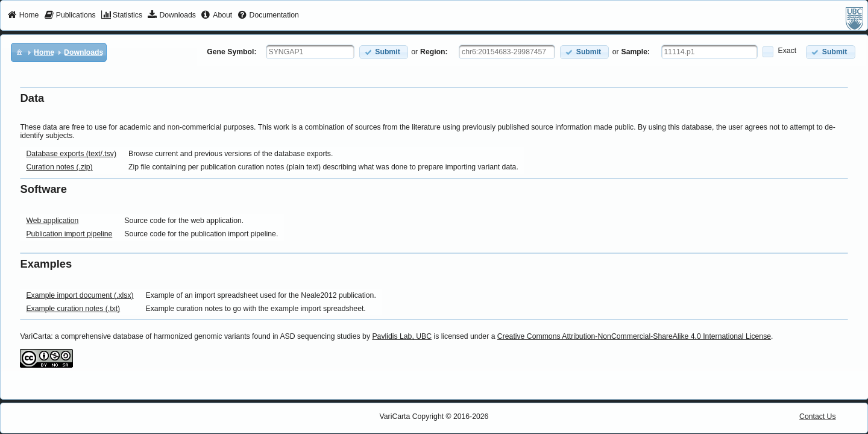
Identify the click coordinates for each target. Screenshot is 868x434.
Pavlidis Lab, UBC (402, 336)
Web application (52, 221)
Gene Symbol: (231, 52)
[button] (384, 52)
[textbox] (310, 52)
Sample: (636, 52)
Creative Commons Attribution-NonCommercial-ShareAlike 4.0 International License (634, 336)
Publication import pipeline (69, 234)
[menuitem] (23, 16)
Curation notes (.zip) (59, 167)
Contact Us (818, 417)
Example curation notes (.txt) (73, 309)
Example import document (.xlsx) (80, 295)
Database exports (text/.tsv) (71, 154)
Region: (434, 52)
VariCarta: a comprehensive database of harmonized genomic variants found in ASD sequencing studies (190, 336)
